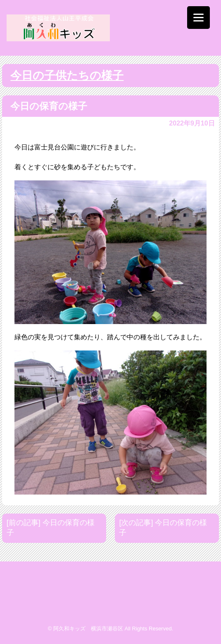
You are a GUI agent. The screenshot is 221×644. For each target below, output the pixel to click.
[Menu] (198, 18)
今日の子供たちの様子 (67, 76)
